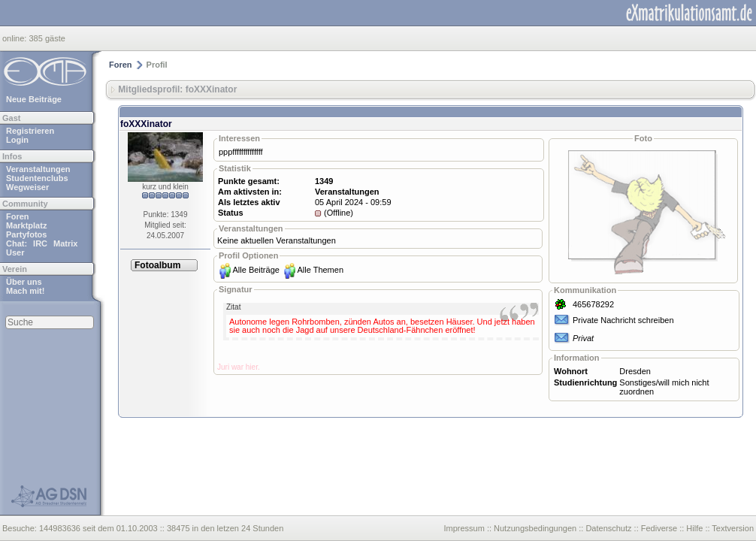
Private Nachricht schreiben (623, 320)
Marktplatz (26, 225)
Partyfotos (26, 234)
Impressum (464, 528)
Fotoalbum (157, 265)
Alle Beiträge (256, 270)
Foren (18, 216)
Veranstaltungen (38, 169)
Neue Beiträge (34, 99)
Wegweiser (27, 187)
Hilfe (694, 528)
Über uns (24, 282)
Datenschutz (608, 528)
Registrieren (30, 131)
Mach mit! (25, 291)
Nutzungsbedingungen (535, 528)
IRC (40, 243)
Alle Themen (320, 270)
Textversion (733, 528)
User (15, 252)
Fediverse (659, 528)
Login (17, 140)
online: (15, 38)
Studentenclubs (37, 178)
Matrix (65, 243)
